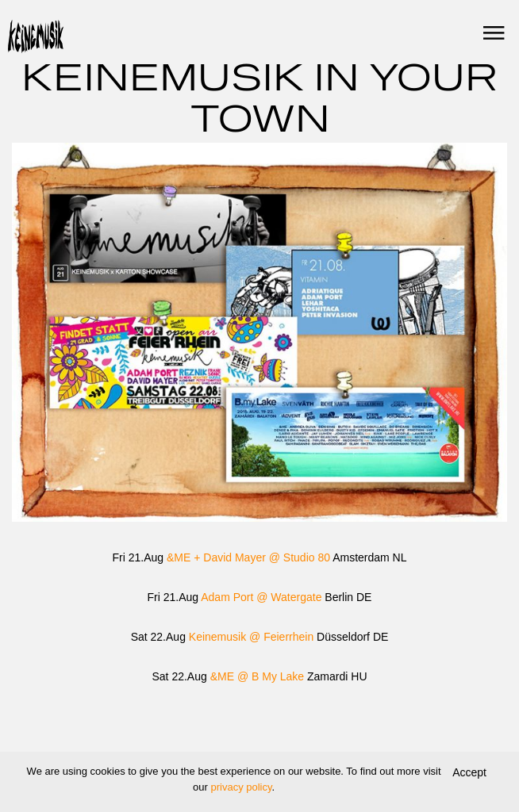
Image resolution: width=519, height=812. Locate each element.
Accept (469, 772)
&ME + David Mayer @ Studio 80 (248, 557)
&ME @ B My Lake (257, 676)
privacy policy (241, 787)
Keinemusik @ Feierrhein (251, 637)
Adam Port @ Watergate (261, 597)
